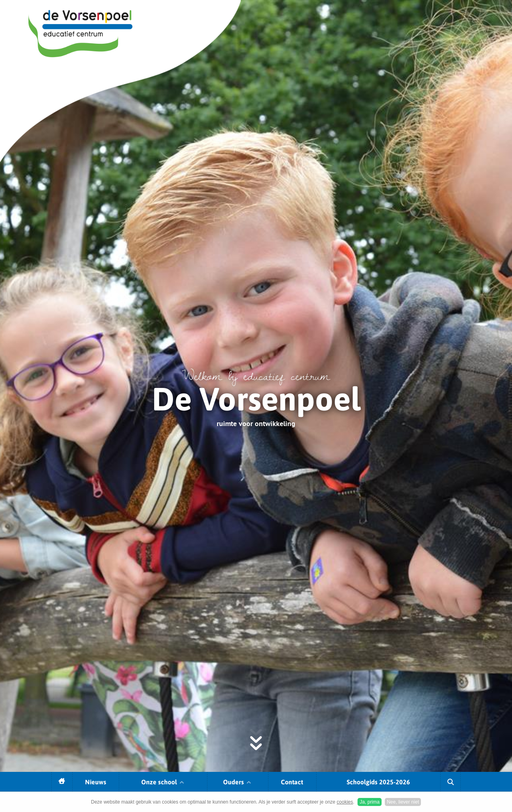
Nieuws (96, 782)
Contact (292, 782)
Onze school (163, 782)
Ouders (238, 782)
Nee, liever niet (403, 802)
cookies (345, 802)
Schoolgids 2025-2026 (378, 782)
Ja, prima (369, 802)
